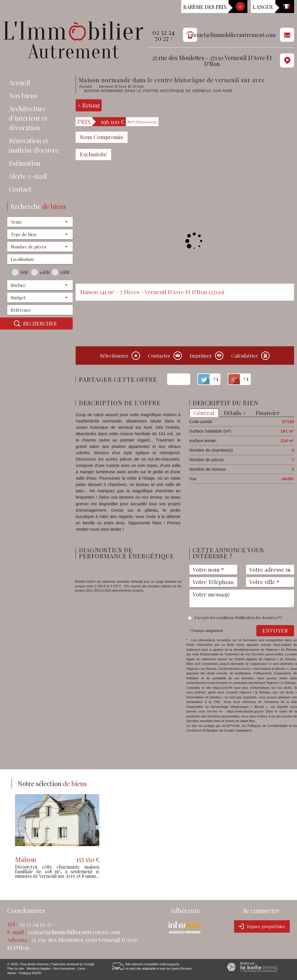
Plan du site (15, 968)
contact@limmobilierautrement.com (232, 35)
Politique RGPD (30, 973)
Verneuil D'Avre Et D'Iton (121, 87)
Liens (81, 968)
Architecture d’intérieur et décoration (28, 118)
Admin (12, 973)
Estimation (25, 163)
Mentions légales (39, 968)
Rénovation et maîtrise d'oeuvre (34, 145)
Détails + (235, 413)
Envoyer (275, 631)
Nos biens (23, 96)
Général (204, 413)
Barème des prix (205, 7)
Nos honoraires (64, 968)
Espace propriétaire (262, 926)
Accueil (19, 83)
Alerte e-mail (28, 176)
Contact (20, 189)
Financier (268, 413)
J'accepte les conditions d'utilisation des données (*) (238, 617)
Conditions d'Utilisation (202, 730)
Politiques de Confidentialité (267, 726)
